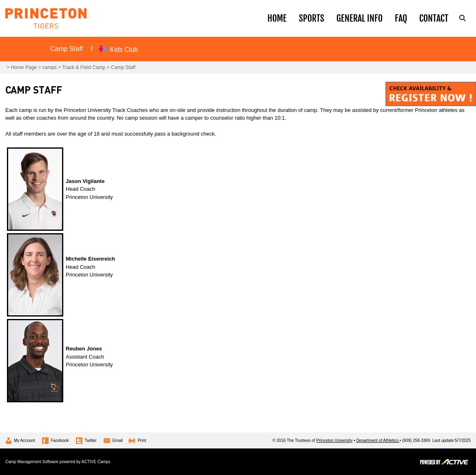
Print (142, 440)
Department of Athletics (378, 440)
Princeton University (335, 440)
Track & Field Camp (84, 67)
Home (277, 18)
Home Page (24, 67)
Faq (401, 18)
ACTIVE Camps (96, 462)
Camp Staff (67, 49)
